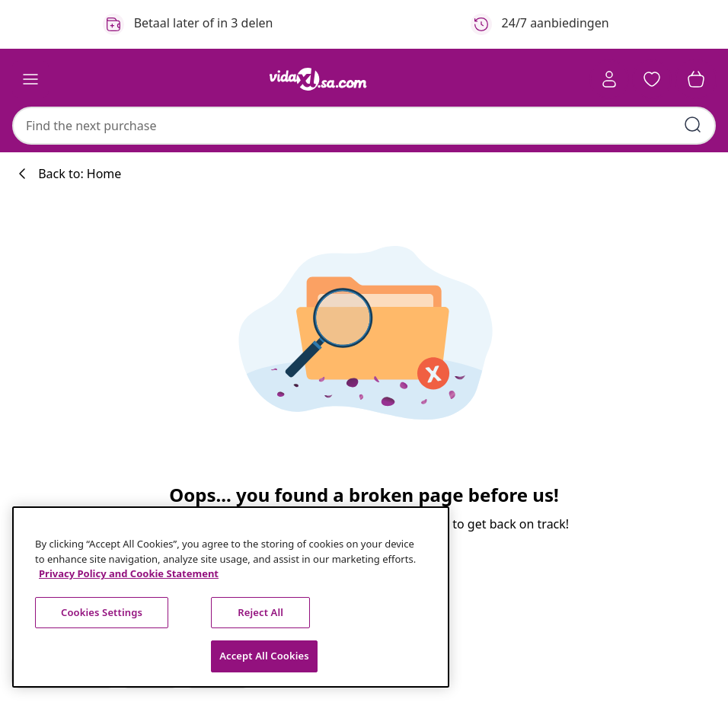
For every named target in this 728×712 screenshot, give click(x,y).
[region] (231, 597)
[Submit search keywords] (693, 125)
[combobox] (364, 126)
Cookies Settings (102, 612)
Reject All (260, 612)
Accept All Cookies (264, 656)
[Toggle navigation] (30, 79)
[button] (652, 79)
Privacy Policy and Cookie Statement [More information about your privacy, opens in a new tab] (129, 573)
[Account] (609, 79)
